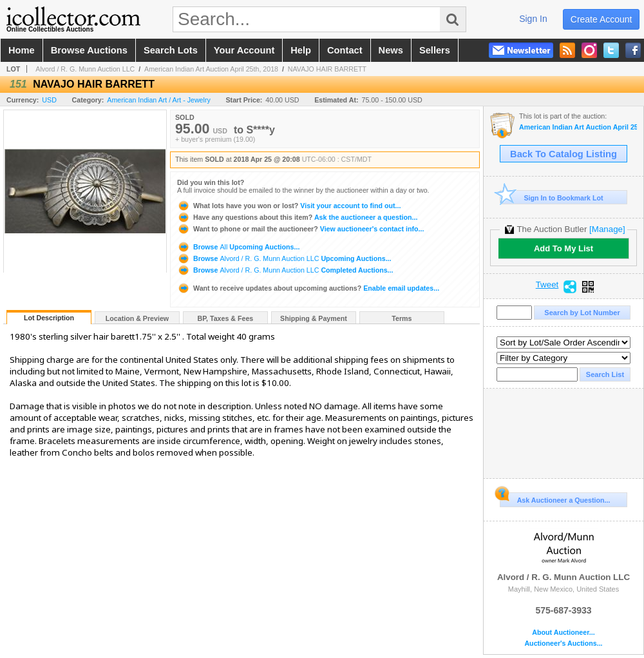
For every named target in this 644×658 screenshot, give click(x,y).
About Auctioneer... (563, 633)
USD (49, 100)
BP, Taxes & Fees (226, 318)
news (391, 50)
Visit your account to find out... (289, 206)
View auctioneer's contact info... (300, 229)
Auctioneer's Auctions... (563, 643)
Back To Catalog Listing (563, 154)
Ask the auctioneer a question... (297, 217)
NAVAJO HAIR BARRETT (327, 69)
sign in (533, 19)
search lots (171, 50)
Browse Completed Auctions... (285, 270)
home (22, 50)
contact (345, 50)
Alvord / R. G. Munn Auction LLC (85, 69)
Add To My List (563, 248)
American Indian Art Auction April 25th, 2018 (211, 69)
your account (244, 50)
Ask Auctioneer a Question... (555, 498)
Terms (402, 318)
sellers (435, 50)
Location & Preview (137, 318)
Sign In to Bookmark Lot (552, 198)
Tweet (547, 285)
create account (601, 19)
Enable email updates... (308, 288)
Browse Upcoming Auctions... (238, 247)
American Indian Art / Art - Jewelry (159, 100)
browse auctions (89, 50)
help (301, 50)
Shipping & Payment (314, 318)
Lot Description (49, 318)
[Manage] (607, 229)
